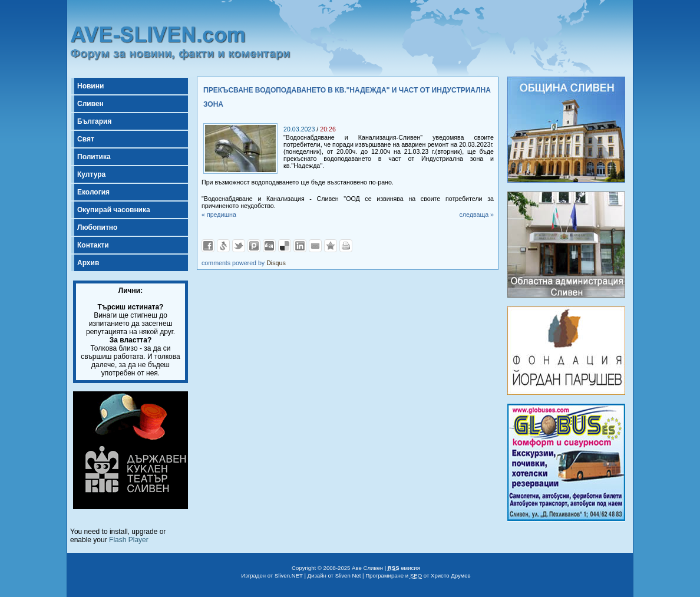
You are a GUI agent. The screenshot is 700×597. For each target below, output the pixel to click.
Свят (86, 139)
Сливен (90, 104)
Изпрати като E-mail (315, 246)
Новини (90, 86)
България (94, 121)
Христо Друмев (451, 575)
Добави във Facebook (208, 246)
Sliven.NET (289, 575)
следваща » (476, 215)
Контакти (93, 245)
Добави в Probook (254, 246)
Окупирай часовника (114, 210)
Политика (94, 157)
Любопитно (97, 227)
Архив (88, 263)
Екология (93, 192)
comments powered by (244, 263)
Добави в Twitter (239, 246)
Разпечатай (346, 246)
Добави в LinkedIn (300, 246)
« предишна (219, 215)
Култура (91, 174)
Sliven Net (348, 575)
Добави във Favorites (331, 246)
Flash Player (129, 540)
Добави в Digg (269, 246)
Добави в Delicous (285, 246)
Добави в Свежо (223, 246)
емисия (404, 568)
